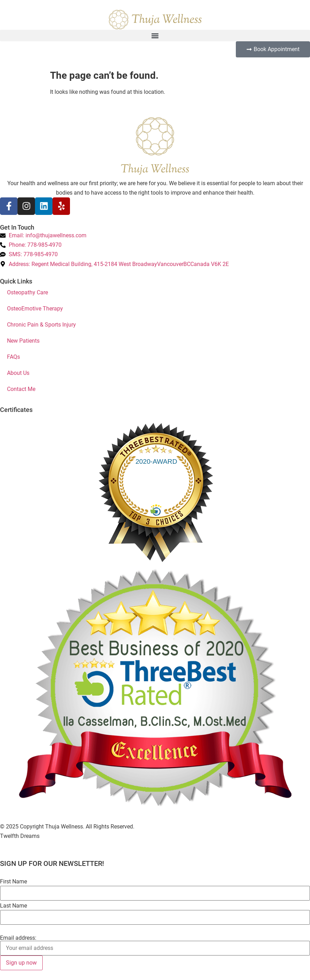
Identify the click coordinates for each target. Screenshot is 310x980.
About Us (18, 373)
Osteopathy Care (27, 292)
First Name (13, 882)
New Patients (23, 341)
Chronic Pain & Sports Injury (41, 325)
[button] (155, 36)
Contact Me (21, 389)
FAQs (13, 357)
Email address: (18, 938)
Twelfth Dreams (20, 836)
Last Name (13, 906)
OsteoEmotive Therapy (35, 309)
